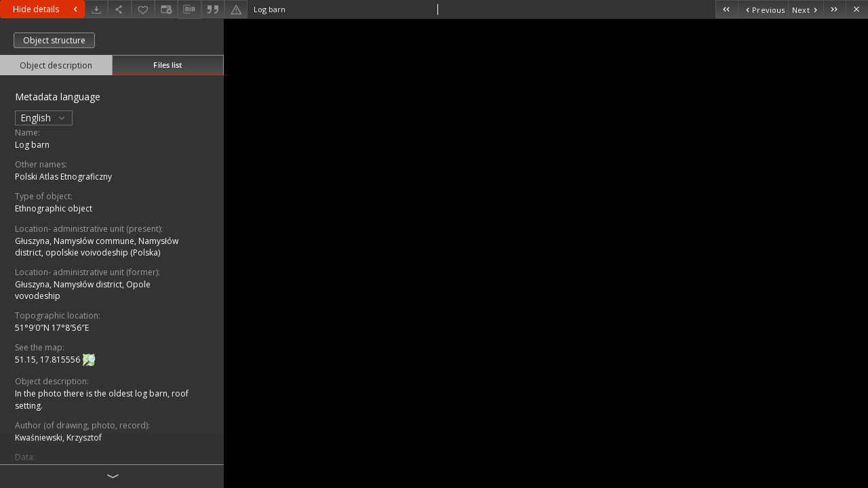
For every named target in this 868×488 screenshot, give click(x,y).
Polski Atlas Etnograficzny (63, 177)
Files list (167, 65)
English (44, 118)
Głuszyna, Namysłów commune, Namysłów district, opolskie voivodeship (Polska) (97, 247)
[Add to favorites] (143, 9)
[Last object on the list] (834, 9)
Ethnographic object (54, 208)
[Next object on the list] (806, 9)
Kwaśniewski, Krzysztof (58, 438)
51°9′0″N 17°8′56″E (52, 328)
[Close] (857, 9)
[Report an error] (236, 9)
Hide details (47, 9)
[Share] (119, 9)
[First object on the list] (727, 9)
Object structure (54, 40)
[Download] (96, 9)
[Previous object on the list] (763, 9)
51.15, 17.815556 (48, 360)
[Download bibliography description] (189, 9)
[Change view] (166, 9)
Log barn (32, 145)
